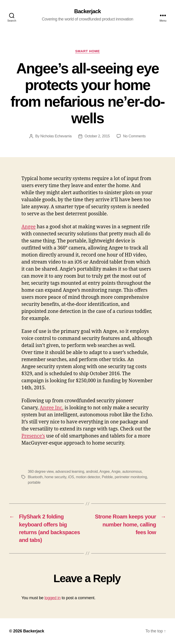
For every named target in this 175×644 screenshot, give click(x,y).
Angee (28, 227)
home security (55, 477)
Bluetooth (35, 477)
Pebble (107, 477)
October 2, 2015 (97, 136)
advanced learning (70, 472)
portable (34, 482)
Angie (116, 472)
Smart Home (87, 51)
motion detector (88, 477)
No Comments (134, 136)
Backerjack (88, 11)
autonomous (132, 472)
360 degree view (41, 472)
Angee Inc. (51, 408)
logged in (53, 598)
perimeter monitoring (131, 477)
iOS (71, 477)
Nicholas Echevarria (56, 136)
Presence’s (33, 436)
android (92, 472)
